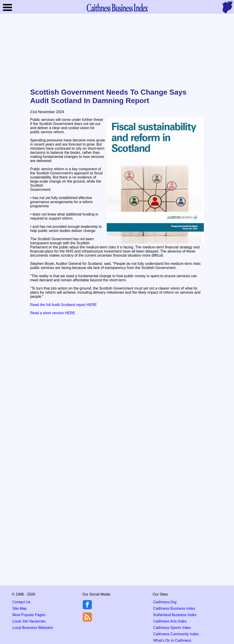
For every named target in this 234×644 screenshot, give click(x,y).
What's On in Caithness (172, 640)
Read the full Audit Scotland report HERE (64, 305)
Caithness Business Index (174, 608)
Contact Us (21, 602)
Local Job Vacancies (29, 621)
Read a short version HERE (53, 313)
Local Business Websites (33, 628)
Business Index (117, 7)
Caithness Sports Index (172, 628)
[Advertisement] (117, 51)
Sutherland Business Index (175, 615)
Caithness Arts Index (170, 621)
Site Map (20, 608)
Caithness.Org (165, 602)
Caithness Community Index (176, 634)
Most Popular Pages (29, 615)
